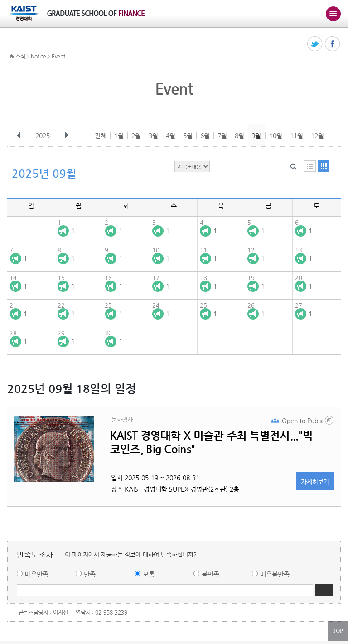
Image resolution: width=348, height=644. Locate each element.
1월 (119, 136)
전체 (101, 136)
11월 (297, 136)
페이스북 (333, 44)
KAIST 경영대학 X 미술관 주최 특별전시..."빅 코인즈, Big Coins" (211, 442)
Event (58, 56)
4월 (171, 136)
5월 (188, 136)
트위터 (315, 44)
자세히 (315, 482)
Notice (39, 56)
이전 (19, 136)
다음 (67, 136)
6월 (205, 136)
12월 (317, 136)
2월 (136, 136)
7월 (222, 136)
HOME (12, 57)
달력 (324, 166)
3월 (153, 136)
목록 (310, 166)
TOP (338, 631)
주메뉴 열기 (333, 14)
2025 (43, 136)
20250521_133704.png (330, 422)
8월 (239, 136)
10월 (276, 136)
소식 (20, 56)
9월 (256, 136)
